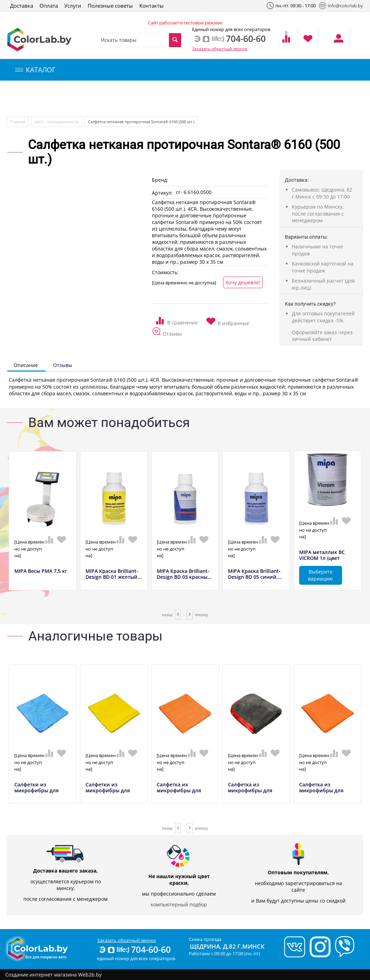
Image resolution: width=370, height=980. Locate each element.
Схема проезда (205, 939)
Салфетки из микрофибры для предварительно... (37, 791)
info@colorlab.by (341, 6)
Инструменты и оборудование (165, 99)
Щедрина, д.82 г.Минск (227, 946)
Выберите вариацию (320, 575)
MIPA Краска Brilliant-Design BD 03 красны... (184, 574)
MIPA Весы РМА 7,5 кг (41, 571)
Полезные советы (110, 6)
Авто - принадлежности (57, 122)
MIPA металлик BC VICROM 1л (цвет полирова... (322, 558)
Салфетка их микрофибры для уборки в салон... (179, 791)
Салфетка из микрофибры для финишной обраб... (253, 791)
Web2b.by (90, 975)
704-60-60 (134, 949)
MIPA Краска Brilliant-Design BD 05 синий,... (255, 574)
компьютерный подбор (179, 904)
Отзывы (63, 365)
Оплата (49, 6)
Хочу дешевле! (243, 282)
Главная (18, 122)
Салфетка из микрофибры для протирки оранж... (322, 791)
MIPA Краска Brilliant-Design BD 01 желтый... (114, 574)
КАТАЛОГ (35, 70)
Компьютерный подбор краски (65, 99)
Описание (26, 365)
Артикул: (162, 193)
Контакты (151, 6)
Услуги (73, 6)
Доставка (22, 6)
